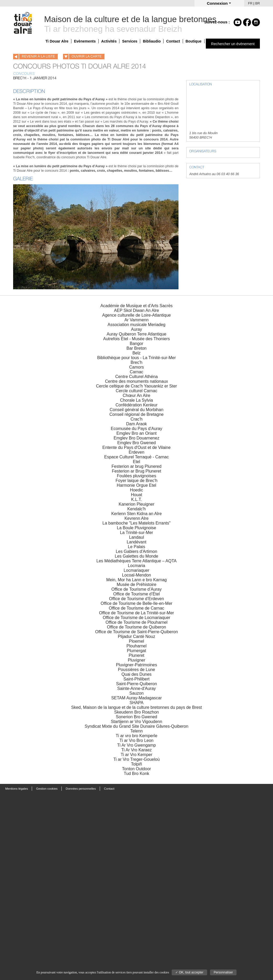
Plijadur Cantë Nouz (136, 636)
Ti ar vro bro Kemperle (137, 736)
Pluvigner (137, 660)
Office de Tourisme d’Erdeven (136, 599)
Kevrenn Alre (136, 518)
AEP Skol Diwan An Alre (136, 310)
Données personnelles (81, 789)
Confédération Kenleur (136, 405)
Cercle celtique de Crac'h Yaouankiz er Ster (136, 386)
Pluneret (136, 655)
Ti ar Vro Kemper (137, 755)
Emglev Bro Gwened (137, 443)
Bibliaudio (152, 41)
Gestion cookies (47, 789)
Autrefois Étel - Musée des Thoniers (136, 339)
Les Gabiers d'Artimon (136, 551)
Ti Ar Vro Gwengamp (136, 745)
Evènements (85, 41)
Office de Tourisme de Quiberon (136, 627)
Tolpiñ (136, 764)
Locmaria (136, 566)
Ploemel (136, 641)
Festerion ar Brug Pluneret (136, 471)
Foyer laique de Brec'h (136, 481)
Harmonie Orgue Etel (136, 485)
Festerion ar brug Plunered (136, 466)
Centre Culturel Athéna (136, 377)
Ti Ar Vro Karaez (136, 750)
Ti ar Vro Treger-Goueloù (137, 759)
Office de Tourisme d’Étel (136, 594)
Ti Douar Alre (57, 41)
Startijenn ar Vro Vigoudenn (136, 722)
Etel (136, 462)
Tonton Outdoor (136, 769)
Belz (136, 353)
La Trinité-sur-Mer (136, 533)
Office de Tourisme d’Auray (136, 589)
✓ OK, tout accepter (189, 972)
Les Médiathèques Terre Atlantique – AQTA (136, 561)
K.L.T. (137, 499)
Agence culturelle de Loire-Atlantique (136, 315)
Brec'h (137, 362)
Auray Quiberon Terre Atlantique (136, 334)
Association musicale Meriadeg (137, 325)
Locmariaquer (136, 570)
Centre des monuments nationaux (136, 381)
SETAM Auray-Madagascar (137, 698)
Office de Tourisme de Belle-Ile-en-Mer (136, 603)
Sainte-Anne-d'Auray (136, 688)
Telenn (136, 731)
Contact (173, 41)
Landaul (137, 537)
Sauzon (136, 693)
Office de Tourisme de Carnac (136, 608)
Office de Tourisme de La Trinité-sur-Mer (136, 613)
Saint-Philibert (136, 679)
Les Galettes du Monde (136, 556)
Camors (136, 367)
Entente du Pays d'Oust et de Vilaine (136, 447)
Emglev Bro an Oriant (137, 433)
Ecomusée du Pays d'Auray (136, 429)
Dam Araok (136, 424)
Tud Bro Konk (136, 774)
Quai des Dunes (137, 674)
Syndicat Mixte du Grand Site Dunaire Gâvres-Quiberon (137, 726)
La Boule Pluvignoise (136, 528)
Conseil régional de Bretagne (136, 414)
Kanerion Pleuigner (136, 504)
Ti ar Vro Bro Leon (136, 740)
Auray (136, 329)
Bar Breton (136, 348)
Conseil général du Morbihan (137, 410)
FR (250, 3)
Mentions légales (17, 789)
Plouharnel (137, 646)
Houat (137, 495)
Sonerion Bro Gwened (136, 717)
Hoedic (136, 490)
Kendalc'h (136, 509)
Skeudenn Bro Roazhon (136, 712)
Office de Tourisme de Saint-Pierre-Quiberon (136, 632)
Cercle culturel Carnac (136, 391)
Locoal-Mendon (136, 575)
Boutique (194, 41)
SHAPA (136, 703)
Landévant (137, 542)
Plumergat (137, 651)
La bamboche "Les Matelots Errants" (136, 523)
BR (258, 3)
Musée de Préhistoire (136, 585)
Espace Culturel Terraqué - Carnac (136, 457)
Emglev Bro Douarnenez (136, 438)
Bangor (136, 344)
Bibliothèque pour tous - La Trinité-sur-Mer (136, 358)
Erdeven (136, 452)
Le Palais (136, 547)
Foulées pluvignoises (136, 476)
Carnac (136, 372)
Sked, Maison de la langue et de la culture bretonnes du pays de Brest (136, 707)
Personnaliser (223, 972)
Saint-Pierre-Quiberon (136, 684)
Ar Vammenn (136, 320)
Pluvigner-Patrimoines (137, 665)
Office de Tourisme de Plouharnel (136, 622)
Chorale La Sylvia (136, 400)
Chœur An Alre (137, 395)
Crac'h (136, 419)
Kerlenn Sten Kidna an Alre (136, 514)
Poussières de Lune (136, 670)
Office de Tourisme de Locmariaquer (136, 618)
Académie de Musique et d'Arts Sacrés (136, 306)
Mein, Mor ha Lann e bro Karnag (136, 580)
